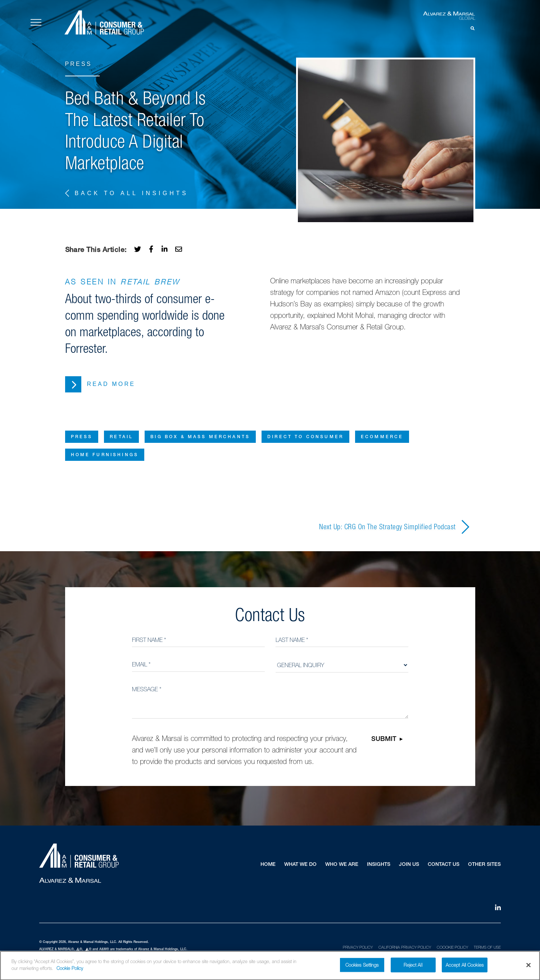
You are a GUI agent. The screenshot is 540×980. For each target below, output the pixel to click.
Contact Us (444, 865)
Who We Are (342, 865)
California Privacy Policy (405, 947)
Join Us (409, 865)
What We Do (300, 865)
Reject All (413, 969)
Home (268, 865)
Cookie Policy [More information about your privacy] (70, 972)
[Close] (528, 969)
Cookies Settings (362, 969)
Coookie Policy (452, 947)
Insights (379, 865)
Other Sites (484, 865)
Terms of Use (487, 947)
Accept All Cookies (465, 969)
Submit (384, 740)
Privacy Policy (358, 947)
